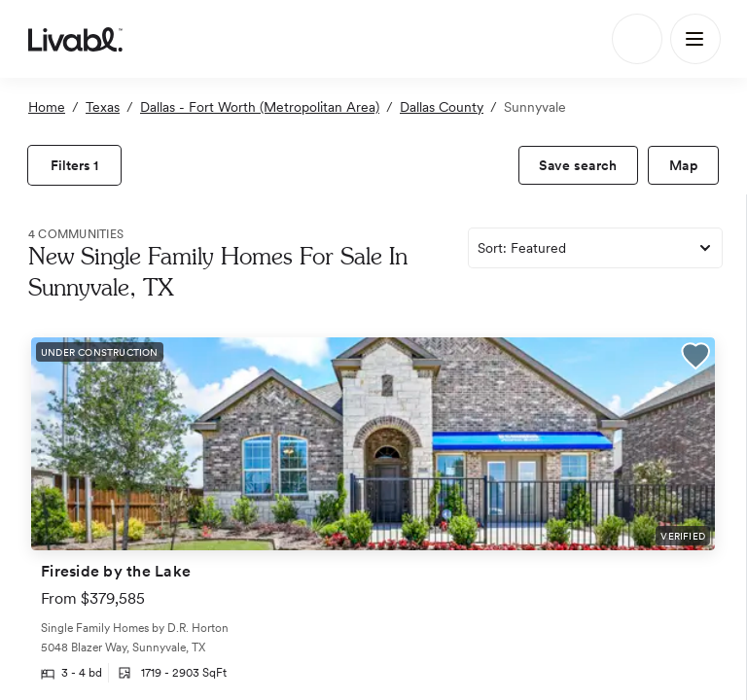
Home (47, 107)
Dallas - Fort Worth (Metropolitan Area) (260, 107)
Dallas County (442, 107)
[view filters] (74, 165)
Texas (103, 107)
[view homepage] (75, 39)
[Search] (637, 39)
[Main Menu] (695, 39)
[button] (695, 359)
